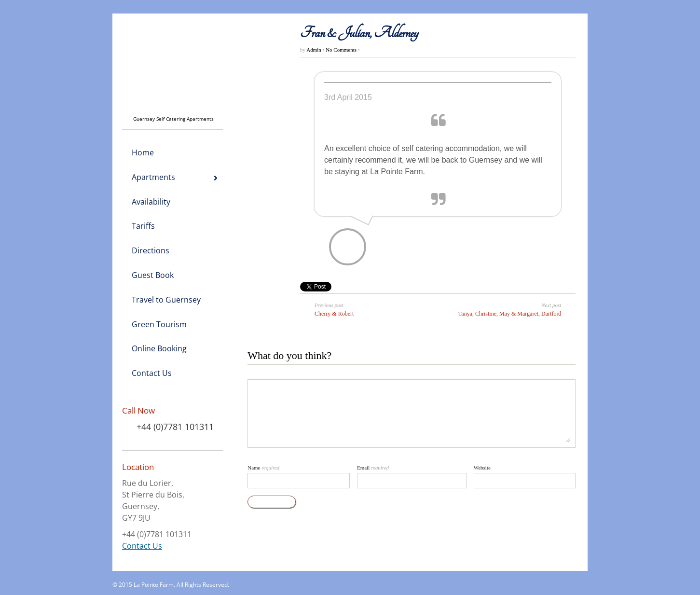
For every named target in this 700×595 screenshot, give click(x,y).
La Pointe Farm (154, 585)
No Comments (341, 50)
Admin (314, 50)
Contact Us (142, 546)
